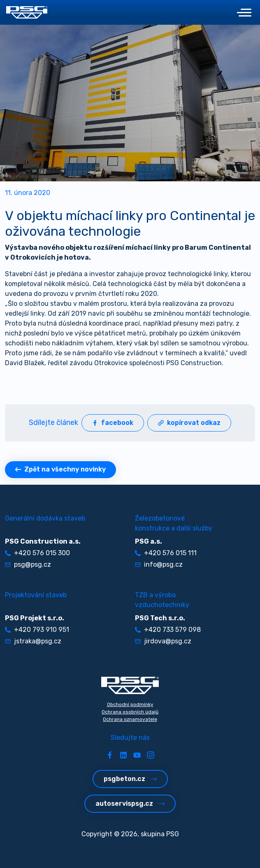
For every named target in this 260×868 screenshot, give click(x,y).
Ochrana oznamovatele (130, 719)
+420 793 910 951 (37, 630)
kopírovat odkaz (189, 423)
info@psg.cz (159, 564)
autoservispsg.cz (130, 803)
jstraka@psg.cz (33, 641)
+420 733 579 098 (168, 630)
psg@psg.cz (28, 564)
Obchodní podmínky (130, 704)
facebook (113, 423)
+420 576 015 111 (166, 553)
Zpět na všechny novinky (60, 469)
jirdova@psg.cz (163, 641)
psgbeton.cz (130, 779)
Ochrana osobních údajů (130, 712)
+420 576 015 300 (37, 553)
